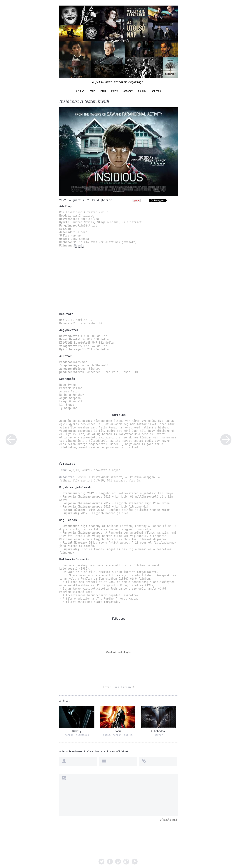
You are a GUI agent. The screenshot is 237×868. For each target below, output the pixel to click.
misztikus (82, 735)
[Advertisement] (118, 280)
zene (92, 91)
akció (107, 735)
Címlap (80, 91)
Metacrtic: (67, 477)
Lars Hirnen (122, 687)
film (103, 91)
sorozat (128, 91)
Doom (118, 731)
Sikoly (77, 731)
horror (107, 200)
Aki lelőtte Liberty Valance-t (226, 440)
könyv (115, 91)
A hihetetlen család (11, 440)
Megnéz (79, 246)
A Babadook (159, 731)
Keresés (156, 91)
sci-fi (128, 735)
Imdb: (63, 470)
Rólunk (142, 91)
